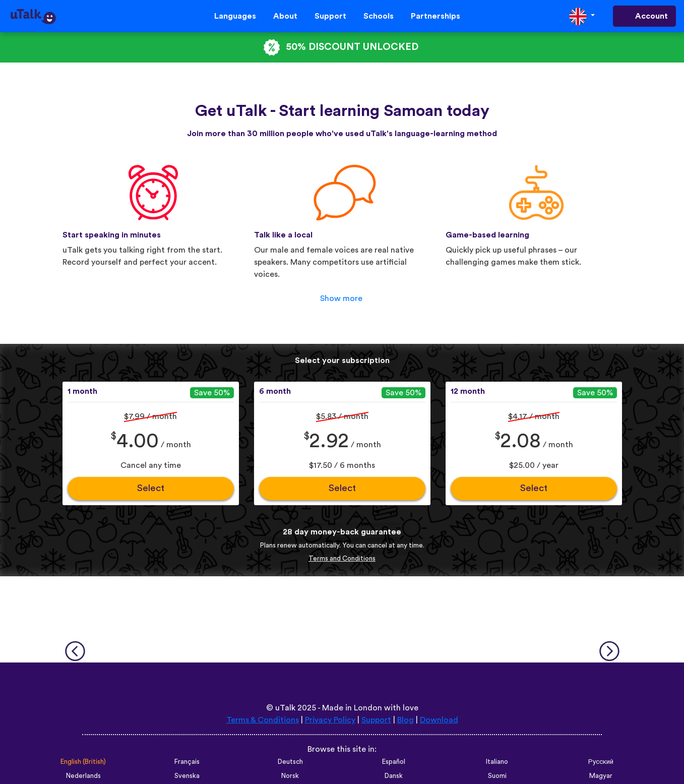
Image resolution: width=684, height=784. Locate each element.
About (285, 16)
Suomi (497, 776)
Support (330, 16)
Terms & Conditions (263, 720)
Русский (601, 762)
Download (439, 720)
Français (187, 762)
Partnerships (436, 16)
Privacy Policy (330, 720)
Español (394, 762)
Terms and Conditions (342, 559)
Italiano (497, 762)
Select (151, 488)
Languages (235, 16)
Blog (406, 720)
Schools (379, 16)
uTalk (285, 708)
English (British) (83, 762)
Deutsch (290, 762)
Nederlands (83, 776)
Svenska (187, 776)
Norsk (290, 776)
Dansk (394, 776)
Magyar (601, 776)
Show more (341, 298)
